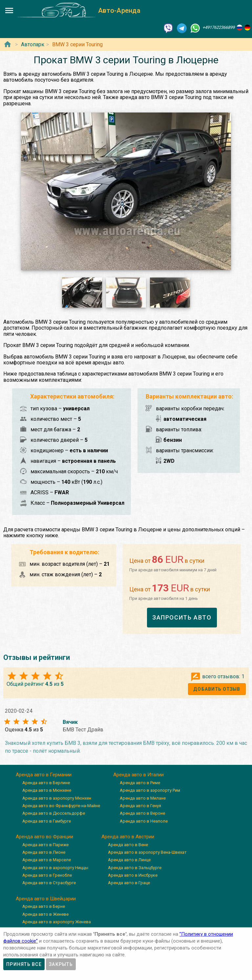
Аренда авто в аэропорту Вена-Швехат (147, 852)
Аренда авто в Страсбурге (49, 883)
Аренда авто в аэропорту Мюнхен (57, 798)
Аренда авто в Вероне (142, 813)
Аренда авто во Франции (44, 837)
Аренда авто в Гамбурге (47, 821)
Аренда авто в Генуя (140, 806)
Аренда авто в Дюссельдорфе (54, 813)
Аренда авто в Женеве (45, 914)
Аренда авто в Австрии (128, 837)
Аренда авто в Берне (44, 906)
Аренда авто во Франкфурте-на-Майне (61, 806)
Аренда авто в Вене (128, 845)
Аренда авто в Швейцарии (46, 899)
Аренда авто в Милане (143, 798)
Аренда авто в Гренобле (47, 875)
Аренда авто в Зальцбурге (135, 868)
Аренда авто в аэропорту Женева (57, 922)
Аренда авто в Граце (129, 883)
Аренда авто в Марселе (47, 860)
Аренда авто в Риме (140, 783)
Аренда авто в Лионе (44, 852)
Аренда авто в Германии (44, 775)
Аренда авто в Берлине (46, 783)
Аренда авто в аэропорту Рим (150, 790)
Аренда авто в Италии (138, 775)
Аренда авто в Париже (45, 845)
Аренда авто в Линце (129, 860)
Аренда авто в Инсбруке (133, 875)
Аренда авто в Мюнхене (47, 790)
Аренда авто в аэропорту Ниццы (55, 868)
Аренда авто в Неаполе (144, 821)
